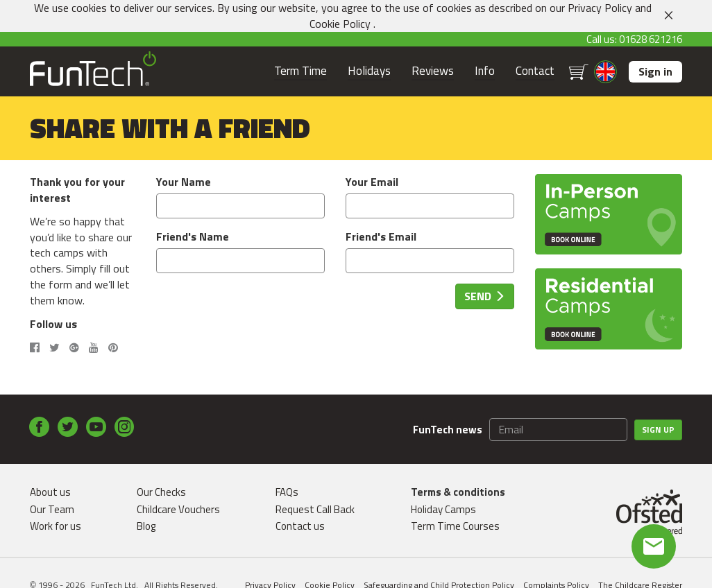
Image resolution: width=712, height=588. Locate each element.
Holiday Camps (443, 509)
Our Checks (161, 492)
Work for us (56, 526)
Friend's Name (193, 237)
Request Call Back (315, 509)
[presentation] (262, 311)
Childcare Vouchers (178, 509)
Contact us (300, 526)
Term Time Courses (455, 526)
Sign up (658, 430)
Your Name (184, 182)
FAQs (287, 492)
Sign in (655, 71)
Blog (146, 526)
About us (50, 492)
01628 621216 (651, 39)
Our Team (52, 509)
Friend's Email (381, 237)
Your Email (372, 182)
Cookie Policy (340, 24)
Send (485, 296)
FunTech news (448, 430)
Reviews (433, 71)
